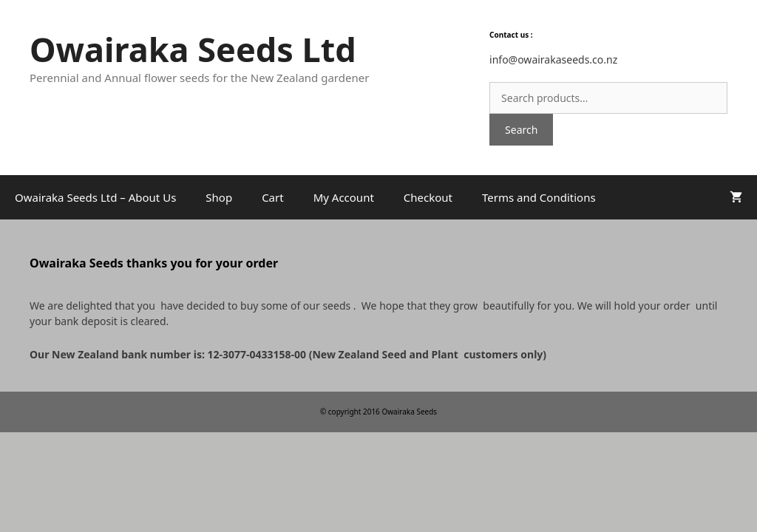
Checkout (428, 197)
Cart (273, 197)
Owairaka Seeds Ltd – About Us (95, 197)
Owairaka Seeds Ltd (193, 49)
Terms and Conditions (539, 197)
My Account (344, 197)
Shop (219, 197)
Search (521, 130)
